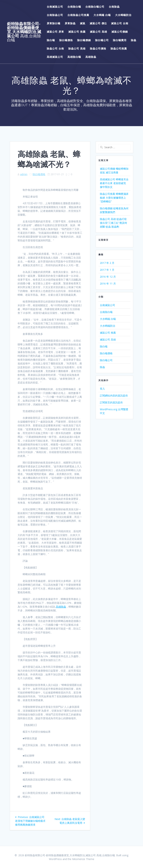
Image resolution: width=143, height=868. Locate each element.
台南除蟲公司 (55, 15)
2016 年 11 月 (108, 284)
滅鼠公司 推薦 (77, 32)
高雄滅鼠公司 (55, 57)
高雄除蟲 (91, 57)
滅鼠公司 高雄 (99, 32)
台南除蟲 (114, 7)
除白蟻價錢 (84, 40)
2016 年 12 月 (108, 277)
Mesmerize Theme (83, 859)
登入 (102, 389)
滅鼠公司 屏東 (55, 32)
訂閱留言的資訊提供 (111, 402)
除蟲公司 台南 (55, 48)
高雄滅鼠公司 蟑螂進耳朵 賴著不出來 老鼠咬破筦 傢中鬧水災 (114, 183)
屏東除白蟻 (54, 23)
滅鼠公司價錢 (120, 32)
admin (24, 174)
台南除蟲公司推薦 (78, 15)
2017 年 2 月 (107, 263)
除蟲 (134, 40)
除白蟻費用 (120, 40)
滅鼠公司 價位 (98, 23)
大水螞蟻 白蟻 (102, 15)
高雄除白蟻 (74, 57)
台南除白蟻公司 (95, 7)
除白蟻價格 (66, 40)
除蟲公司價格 (98, 48)
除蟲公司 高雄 (77, 48)
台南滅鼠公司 (55, 7)
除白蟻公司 (102, 40)
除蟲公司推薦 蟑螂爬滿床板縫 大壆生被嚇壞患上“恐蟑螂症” (114, 198)
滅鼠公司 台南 (120, 23)
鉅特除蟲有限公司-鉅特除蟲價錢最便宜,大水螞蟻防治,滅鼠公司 (24, 32)
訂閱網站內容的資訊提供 (114, 395)
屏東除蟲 (70, 23)
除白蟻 (51, 40)
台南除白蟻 (74, 7)
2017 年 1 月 (107, 270)
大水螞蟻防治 (123, 15)
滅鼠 (83, 23)
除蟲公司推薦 (119, 48)
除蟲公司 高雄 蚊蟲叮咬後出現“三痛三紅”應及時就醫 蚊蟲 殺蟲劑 (113, 223)
